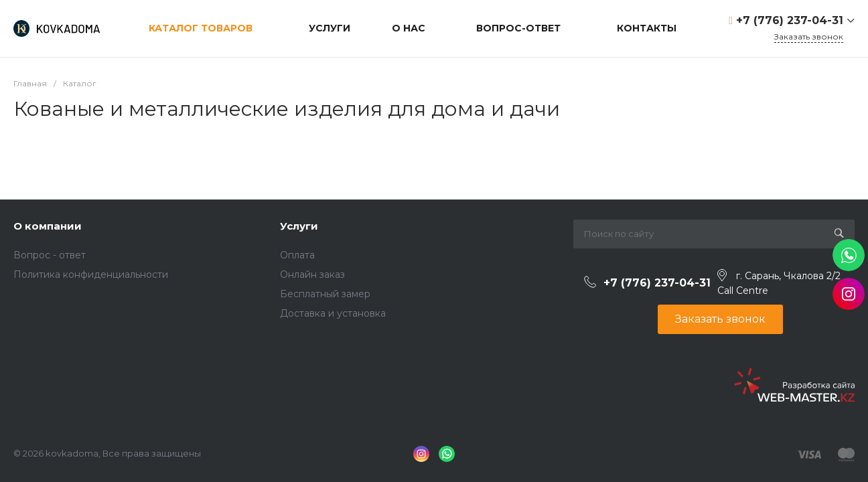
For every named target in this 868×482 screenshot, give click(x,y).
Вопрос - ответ (50, 255)
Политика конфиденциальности (91, 274)
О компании (48, 226)
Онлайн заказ (312, 274)
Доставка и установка (333, 313)
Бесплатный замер (325, 294)
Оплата (297, 255)
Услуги (299, 226)
